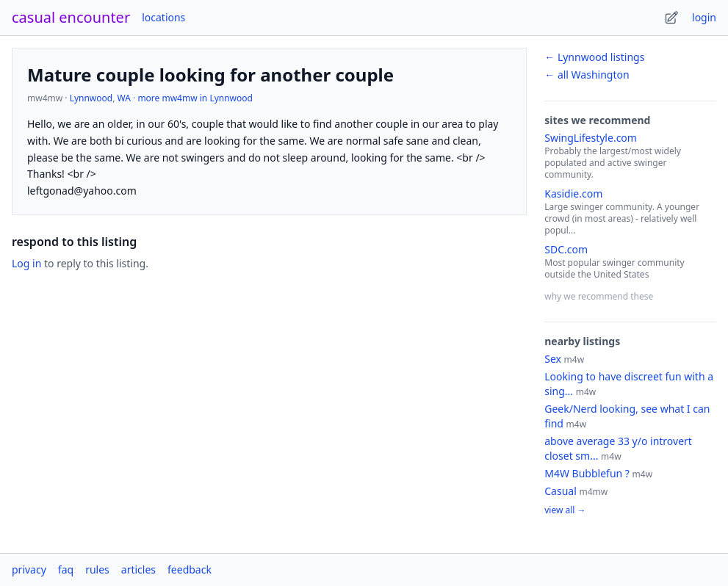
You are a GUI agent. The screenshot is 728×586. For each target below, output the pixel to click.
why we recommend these (599, 296)
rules (97, 569)
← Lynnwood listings (594, 57)
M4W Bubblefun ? (587, 473)
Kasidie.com (573, 193)
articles (138, 569)
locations (163, 17)
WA (124, 98)
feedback (190, 569)
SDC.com (566, 249)
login (704, 17)
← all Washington (587, 75)
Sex (553, 359)
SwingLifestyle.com (591, 138)
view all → (565, 510)
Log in (26, 263)
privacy (29, 569)
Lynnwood (91, 98)
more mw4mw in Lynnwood (195, 98)
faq (66, 569)
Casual (561, 491)
